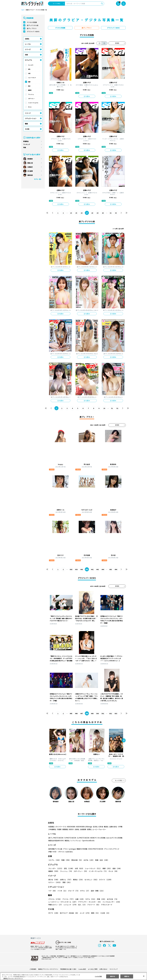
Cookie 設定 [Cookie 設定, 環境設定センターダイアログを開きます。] (98, 976)
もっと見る (119, 780)
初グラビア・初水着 (69, 913)
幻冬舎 (100, 827)
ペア (52, 891)
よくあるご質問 (93, 969)
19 (98, 213)
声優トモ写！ (53, 852)
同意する (127, 976)
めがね (88, 860)
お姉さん (66, 880)
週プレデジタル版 (33, 25)
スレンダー (31, 65)
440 (82, 569)
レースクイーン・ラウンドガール (63, 902)
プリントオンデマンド (111, 849)
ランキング (27, 144)
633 (116, 713)
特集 (25, 147)
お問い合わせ (103, 969)
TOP (22, 10)
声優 (101, 899)
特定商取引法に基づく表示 (68, 969)
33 (116, 213)
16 (82, 213)
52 (117, 408)
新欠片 (72, 829)
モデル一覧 (37, 179)
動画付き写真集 (82, 849)
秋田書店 (51, 827)
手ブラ (54, 913)
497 (82, 713)
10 (104, 408)
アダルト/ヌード (106, 905)
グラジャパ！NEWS (33, 31)
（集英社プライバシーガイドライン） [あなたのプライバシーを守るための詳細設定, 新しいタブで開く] (13, 978)
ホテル (85, 891)
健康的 (30, 90)
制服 (66, 860)
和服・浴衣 (101, 860)
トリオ (62, 891)
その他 (27, 129)
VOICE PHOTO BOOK (95, 849)
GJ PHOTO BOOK (82, 838)
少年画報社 (52, 829)
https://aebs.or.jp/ (46, 959)
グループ (73, 891)
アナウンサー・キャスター (90, 902)
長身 (29, 86)
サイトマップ (113, 969)
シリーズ (28, 49)
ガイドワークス (61, 827)
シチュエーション (31, 118)
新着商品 (26, 141)
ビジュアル (28, 60)
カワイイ (105, 880)
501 (103, 713)
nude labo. (69, 852)
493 (111, 569)
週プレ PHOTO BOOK (56, 838)
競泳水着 (77, 860)
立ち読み (87, 96)
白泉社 (77, 829)
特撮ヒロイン (56, 905)
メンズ (85, 913)
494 (116, 569)
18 (92, 213)
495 (71, 713)
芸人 (82, 905)
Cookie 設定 (82, 969)
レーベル (28, 44)
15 (76, 213)
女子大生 (112, 899)
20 (103, 213)
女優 (79, 899)
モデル (90, 899)
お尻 (29, 73)
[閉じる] (144, 976)
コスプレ (54, 860)
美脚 (29, 82)
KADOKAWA (71, 827)
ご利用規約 (33, 969)
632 (111, 713)
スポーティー (31, 99)
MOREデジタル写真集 (97, 838)
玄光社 (95, 827)
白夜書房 (83, 829)
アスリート (93, 905)
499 (92, 713)
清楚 (53, 882)
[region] (73, 976)
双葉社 (89, 829)
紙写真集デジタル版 (55, 849)
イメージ (28, 113)
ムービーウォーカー (99, 829)
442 (92, 569)
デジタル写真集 (32, 22)
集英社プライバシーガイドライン (48, 969)
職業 (26, 124)
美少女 (54, 880)
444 (103, 569)
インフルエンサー (111, 902)
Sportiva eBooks (88, 841)
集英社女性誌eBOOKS (56, 841)
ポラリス (61, 852)
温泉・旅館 (97, 891)
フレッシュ (31, 94)
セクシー (119, 880)
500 (98, 713)
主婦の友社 (113, 827)
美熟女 (78, 880)
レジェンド (70, 905)
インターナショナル (33, 103)
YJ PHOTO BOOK (70, 838)
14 (71, 213)
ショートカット (32, 78)
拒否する (113, 976)
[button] (124, 741)
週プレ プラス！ (32, 28)
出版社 (27, 39)
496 (76, 713)
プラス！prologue (69, 849)
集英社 (106, 827)
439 (76, 569)
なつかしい (91, 880)
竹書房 (59, 829)
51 (112, 408)
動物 (95, 913)
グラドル (55, 899)
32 (111, 213)
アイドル (68, 899)
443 (98, 569)
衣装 (26, 55)
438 (71, 569)
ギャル (30, 107)
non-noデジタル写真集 (113, 838)
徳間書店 (65, 829)
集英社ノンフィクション (73, 841)
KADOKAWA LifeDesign (84, 827)
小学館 (120, 827)
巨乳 (29, 69)
